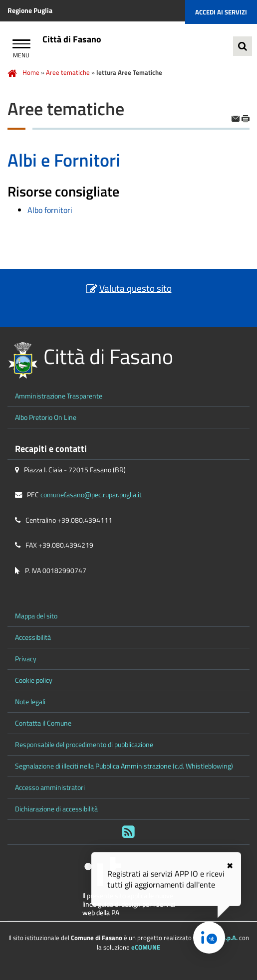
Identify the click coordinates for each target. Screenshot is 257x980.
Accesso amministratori (50, 787)
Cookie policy (34, 680)
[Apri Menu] (21, 45)
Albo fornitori (50, 210)
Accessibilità (33, 637)
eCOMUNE (146, 947)
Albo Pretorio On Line (46, 417)
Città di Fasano (72, 39)
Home (31, 72)
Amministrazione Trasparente (59, 396)
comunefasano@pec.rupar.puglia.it (91, 495)
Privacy (26, 659)
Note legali (30, 702)
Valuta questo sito (135, 288)
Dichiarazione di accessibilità (56, 809)
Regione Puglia (30, 10)
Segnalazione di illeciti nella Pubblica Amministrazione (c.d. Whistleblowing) (124, 766)
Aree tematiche (68, 72)
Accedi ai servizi (221, 12)
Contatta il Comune (43, 723)
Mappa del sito (36, 616)
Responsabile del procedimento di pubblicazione (84, 745)
